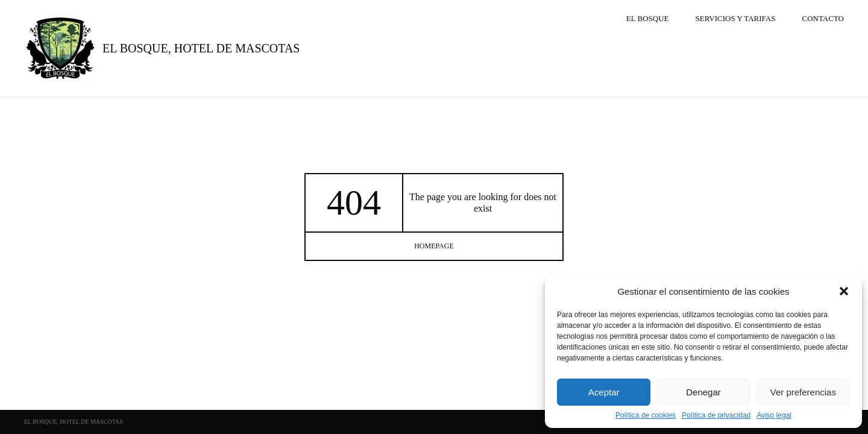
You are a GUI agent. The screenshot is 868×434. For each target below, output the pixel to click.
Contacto (823, 18)
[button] (844, 291)
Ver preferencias (803, 392)
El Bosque (648, 18)
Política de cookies (646, 415)
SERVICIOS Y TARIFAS (735, 18)
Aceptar (604, 392)
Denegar (703, 392)
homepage (434, 246)
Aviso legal (774, 415)
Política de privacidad (716, 415)
